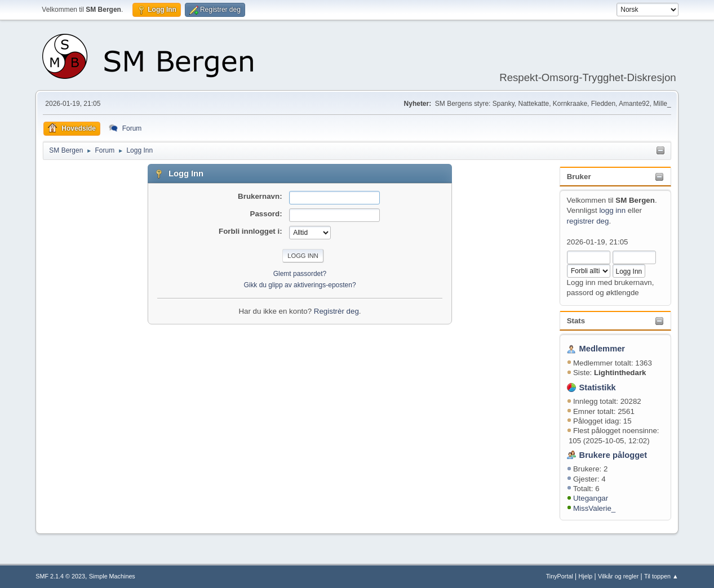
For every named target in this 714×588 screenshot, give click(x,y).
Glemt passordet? (300, 274)
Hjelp (586, 576)
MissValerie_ (594, 508)
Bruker (579, 177)
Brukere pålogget (613, 455)
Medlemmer (602, 349)
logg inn (612, 210)
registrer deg (588, 221)
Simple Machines (112, 576)
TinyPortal (560, 576)
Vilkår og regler (618, 576)
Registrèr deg (336, 311)
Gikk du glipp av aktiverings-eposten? (300, 285)
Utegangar (591, 498)
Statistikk (598, 387)
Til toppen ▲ (661, 576)
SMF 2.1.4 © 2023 (60, 576)
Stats (576, 321)
